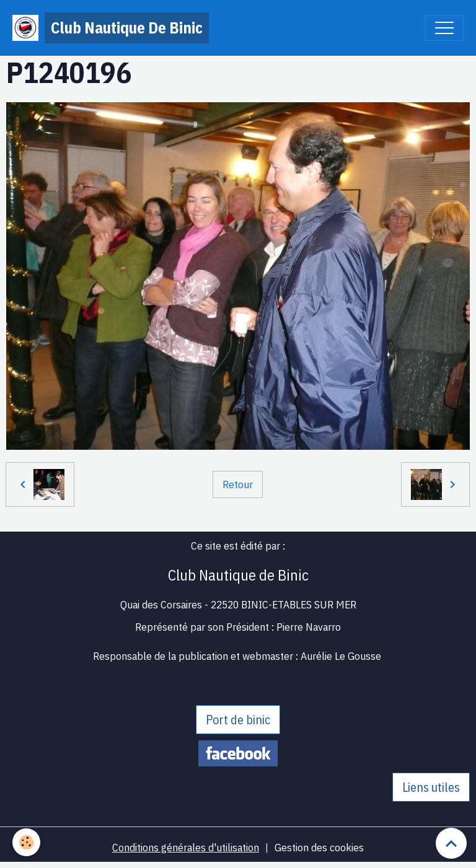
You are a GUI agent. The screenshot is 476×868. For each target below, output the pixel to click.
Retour (238, 484)
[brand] (111, 28)
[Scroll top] (451, 843)
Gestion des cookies (319, 847)
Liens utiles (431, 787)
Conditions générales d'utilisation (186, 847)
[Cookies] (26, 842)
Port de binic (238, 720)
